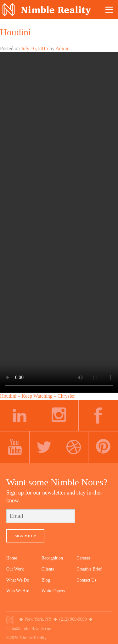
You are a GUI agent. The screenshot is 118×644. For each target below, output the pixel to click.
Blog (46, 580)
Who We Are (18, 591)
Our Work (15, 569)
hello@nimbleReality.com (29, 629)
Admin (62, 48)
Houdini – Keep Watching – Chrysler (37, 396)
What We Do (18, 580)
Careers (83, 558)
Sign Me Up (25, 536)
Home (12, 558)
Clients (48, 569)
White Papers (53, 591)
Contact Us (86, 580)
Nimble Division (47, 10)
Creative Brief (89, 569)
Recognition (52, 558)
